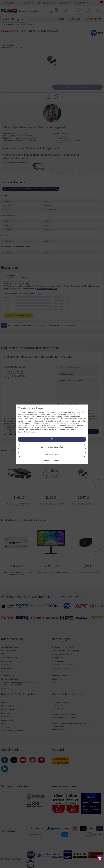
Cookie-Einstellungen (31, 408)
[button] (100, 858)
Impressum (45, 460)
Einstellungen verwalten (52, 447)
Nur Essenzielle (52, 454)
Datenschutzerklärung (26, 432)
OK (52, 439)
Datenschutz (58, 460)
